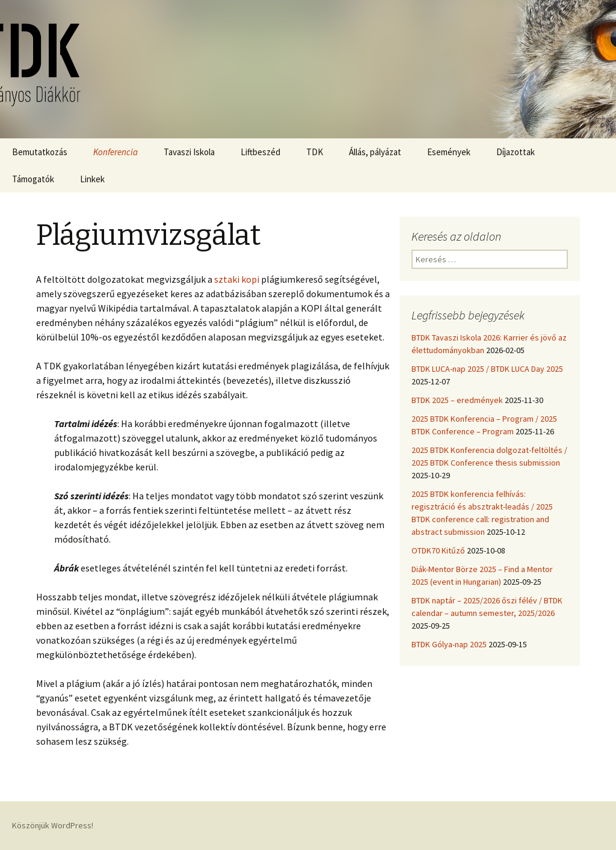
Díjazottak (516, 152)
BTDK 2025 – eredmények (457, 400)
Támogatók (33, 179)
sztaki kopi (237, 279)
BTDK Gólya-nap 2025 (449, 644)
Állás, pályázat (375, 152)
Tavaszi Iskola (189, 152)
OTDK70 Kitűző (438, 550)
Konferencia (115, 152)
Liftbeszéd (260, 152)
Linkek (92, 179)
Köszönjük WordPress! (53, 825)
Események (449, 152)
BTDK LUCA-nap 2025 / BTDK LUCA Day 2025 (487, 369)
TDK (315, 152)
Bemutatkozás (40, 152)
